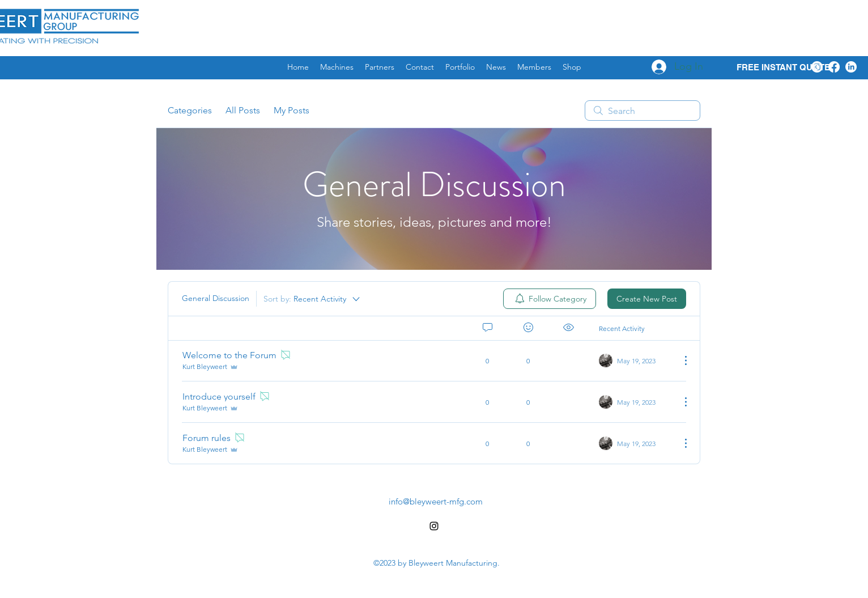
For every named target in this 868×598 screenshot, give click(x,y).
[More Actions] (680, 361)
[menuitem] (550, 299)
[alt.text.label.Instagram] (434, 526)
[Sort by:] (312, 299)
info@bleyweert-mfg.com (436, 501)
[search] (643, 111)
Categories (190, 110)
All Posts (243, 110)
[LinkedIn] (851, 67)
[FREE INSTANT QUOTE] (783, 68)
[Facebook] (834, 67)
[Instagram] (817, 67)
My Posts (292, 110)
